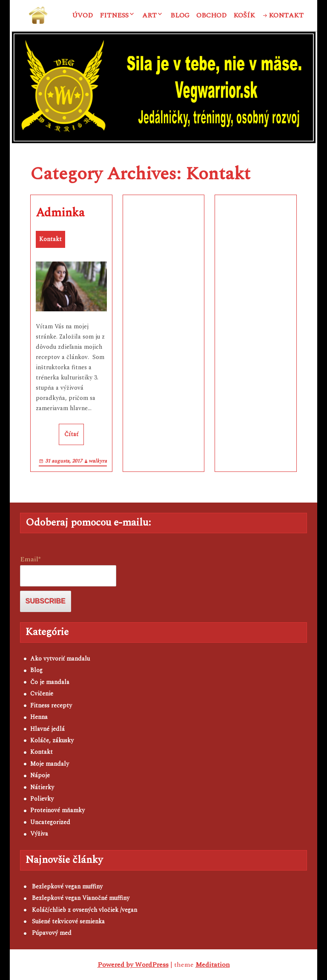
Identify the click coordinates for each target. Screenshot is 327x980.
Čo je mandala (50, 682)
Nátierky (42, 787)
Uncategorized (50, 822)
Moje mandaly (50, 764)
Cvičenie (42, 694)
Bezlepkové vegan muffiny (67, 887)
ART (149, 15)
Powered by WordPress (133, 965)
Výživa (39, 834)
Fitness (114, 15)
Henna (39, 717)
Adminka (60, 213)
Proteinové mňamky (57, 810)
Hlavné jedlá (47, 729)
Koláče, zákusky (52, 740)
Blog (180, 15)
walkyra (98, 461)
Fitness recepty (51, 706)
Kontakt (286, 15)
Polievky (42, 799)
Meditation (213, 965)
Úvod (82, 15)
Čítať (71, 434)
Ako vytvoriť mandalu (60, 659)
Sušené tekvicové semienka (68, 921)
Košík (244, 15)
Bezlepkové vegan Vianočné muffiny (81, 898)
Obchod (211, 15)
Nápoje (40, 775)
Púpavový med (52, 933)
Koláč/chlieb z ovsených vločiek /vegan (85, 910)
